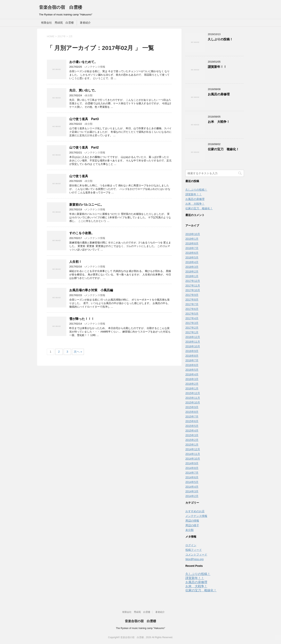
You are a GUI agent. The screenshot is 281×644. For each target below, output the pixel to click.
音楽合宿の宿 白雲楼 (61, 7)
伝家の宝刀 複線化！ (223, 149)
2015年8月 (192, 412)
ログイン (191, 545)
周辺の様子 (192, 525)
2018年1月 (192, 276)
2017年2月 (192, 328)
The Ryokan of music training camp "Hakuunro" (140, 628)
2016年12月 (193, 337)
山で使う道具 (79, 176)
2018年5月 (192, 257)
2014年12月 (193, 449)
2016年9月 (192, 351)
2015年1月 (192, 445)
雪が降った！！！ (82, 319)
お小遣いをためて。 (83, 62)
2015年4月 (192, 431)
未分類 (89, 95)
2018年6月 (192, 253)
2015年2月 (192, 440)
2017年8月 (192, 300)
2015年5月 (192, 426)
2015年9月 (192, 407)
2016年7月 (192, 360)
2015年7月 (192, 417)
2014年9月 (192, 463)
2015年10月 (193, 402)
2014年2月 (192, 496)
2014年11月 (193, 454)
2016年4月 (192, 374)
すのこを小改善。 (82, 233)
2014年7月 (192, 473)
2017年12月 (193, 281)
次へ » (78, 352)
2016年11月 (193, 342)
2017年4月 (192, 318)
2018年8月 (192, 243)
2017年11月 (193, 286)
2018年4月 (192, 262)
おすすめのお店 (195, 511)
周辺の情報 (192, 521)
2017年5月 (192, 314)
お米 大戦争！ (219, 122)
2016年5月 (192, 370)
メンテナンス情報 (95, 67)
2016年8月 (192, 356)
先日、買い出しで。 (83, 90)
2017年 (62, 36)
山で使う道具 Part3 (84, 119)
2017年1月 (192, 332)
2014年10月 (193, 459)
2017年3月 (192, 323)
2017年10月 (193, 290)
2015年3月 (192, 435)
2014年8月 (192, 468)
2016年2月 (192, 384)
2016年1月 (192, 388)
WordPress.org (194, 559)
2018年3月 (192, 267)
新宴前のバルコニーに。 (86, 205)
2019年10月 (193, 234)
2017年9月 (192, 295)
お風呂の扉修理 (219, 94)
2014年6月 (192, 477)
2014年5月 (192, 482)
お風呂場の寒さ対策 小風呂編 (91, 290)
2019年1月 (192, 239)
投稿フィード (194, 550)
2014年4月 (192, 487)
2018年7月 (192, 248)
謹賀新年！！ (217, 67)
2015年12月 (193, 393)
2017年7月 (192, 304)
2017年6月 (192, 309)
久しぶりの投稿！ (220, 39)
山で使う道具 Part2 (84, 147)
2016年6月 (192, 365)
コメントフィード (196, 555)
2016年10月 (193, 346)
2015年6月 (192, 421)
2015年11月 (193, 398)
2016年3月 (192, 379)
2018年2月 (192, 272)
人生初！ (76, 262)
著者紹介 (85, 23)
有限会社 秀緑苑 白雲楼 (57, 23)
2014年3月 (192, 491)
